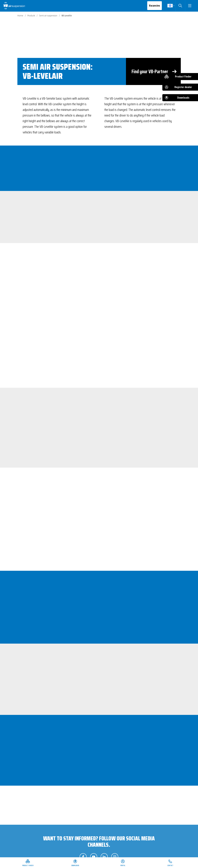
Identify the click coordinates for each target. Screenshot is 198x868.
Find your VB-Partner (150, 71)
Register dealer (183, 87)
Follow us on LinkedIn (104, 857)
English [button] (170, 6)
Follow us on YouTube (94, 857)
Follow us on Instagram (115, 857)
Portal (123, 865)
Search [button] (180, 6)
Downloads (183, 98)
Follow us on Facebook (83, 857)
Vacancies (154, 6)
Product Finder (183, 76)
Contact (170, 865)
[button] (190, 6)
